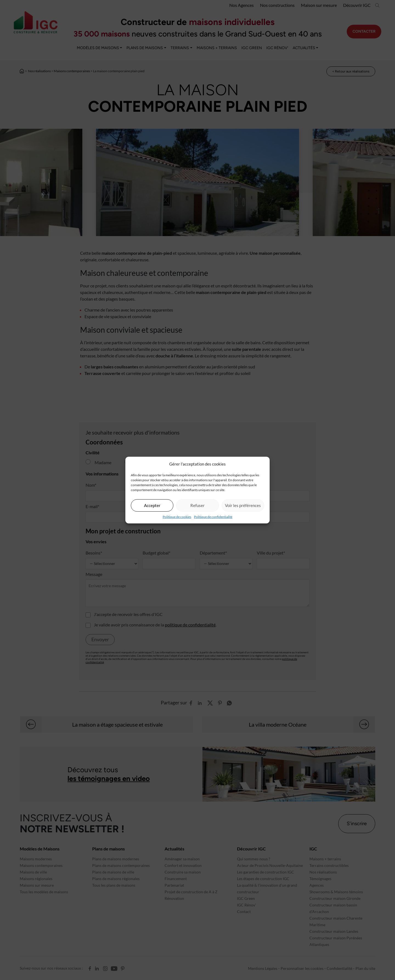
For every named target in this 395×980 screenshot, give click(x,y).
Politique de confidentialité (213, 516)
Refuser (198, 505)
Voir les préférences (243, 505)
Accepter (152, 505)
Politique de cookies (177, 516)
